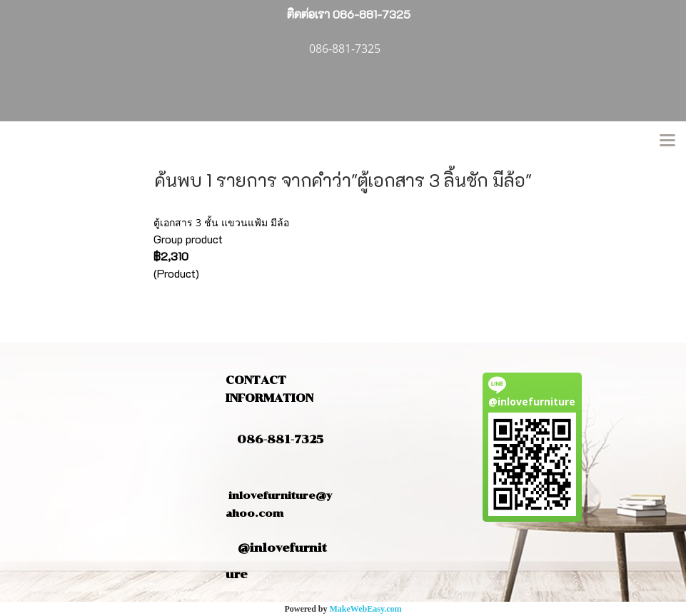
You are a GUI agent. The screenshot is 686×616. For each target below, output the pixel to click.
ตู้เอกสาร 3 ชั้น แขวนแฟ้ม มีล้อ (221, 222)
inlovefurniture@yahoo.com (279, 495)
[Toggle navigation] (667, 141)
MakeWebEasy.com (366, 609)
